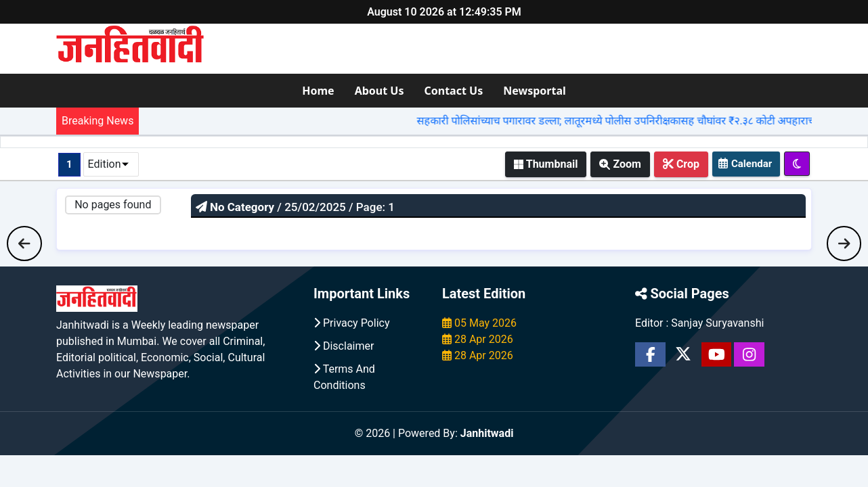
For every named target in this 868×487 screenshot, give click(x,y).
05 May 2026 (479, 323)
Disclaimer (344, 346)
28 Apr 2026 (478, 339)
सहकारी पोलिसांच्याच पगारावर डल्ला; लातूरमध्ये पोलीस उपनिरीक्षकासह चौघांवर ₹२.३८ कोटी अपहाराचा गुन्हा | (642, 121)
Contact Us (454, 91)
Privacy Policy (351, 323)
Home (318, 91)
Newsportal (535, 91)
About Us (379, 91)
